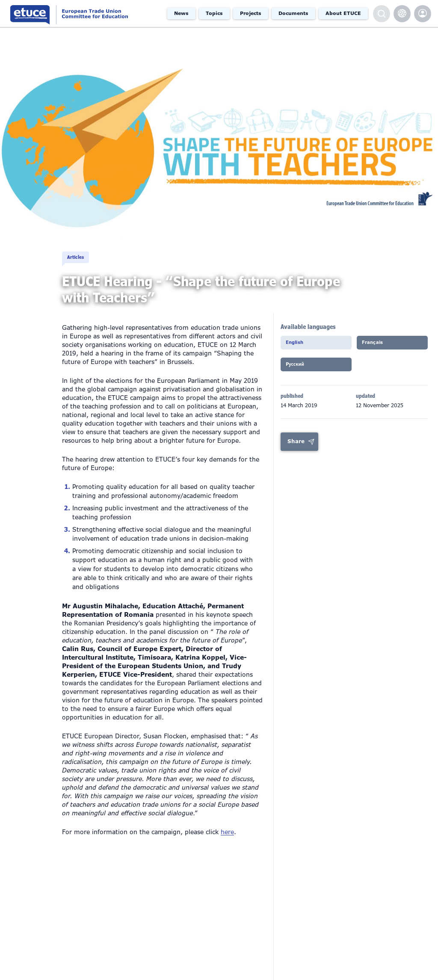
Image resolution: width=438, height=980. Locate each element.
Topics (214, 13)
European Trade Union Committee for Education (83, 13)
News (181, 13)
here (227, 832)
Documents (293, 13)
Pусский (299, 368)
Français (376, 345)
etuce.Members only (423, 14)
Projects (251, 13)
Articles (79, 250)
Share (296, 444)
